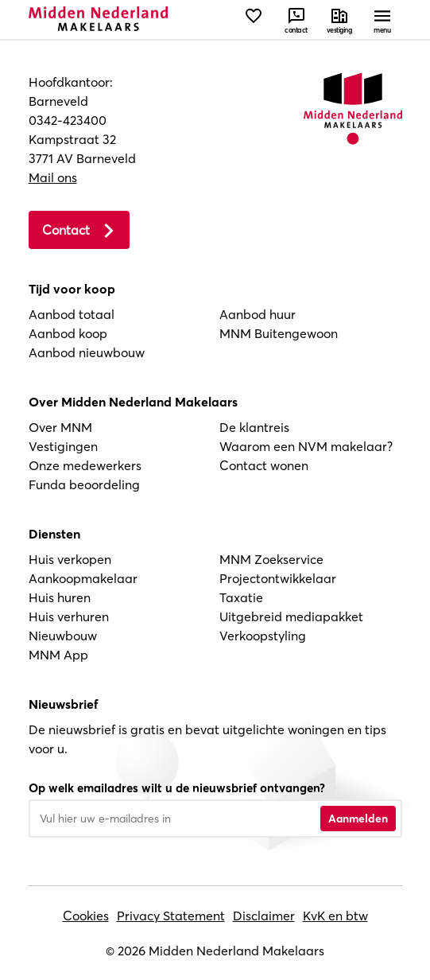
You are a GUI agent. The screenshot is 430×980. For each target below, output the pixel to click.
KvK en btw (335, 916)
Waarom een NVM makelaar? (306, 446)
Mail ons (53, 177)
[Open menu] (382, 20)
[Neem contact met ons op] (296, 20)
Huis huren (60, 597)
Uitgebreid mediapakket (291, 616)
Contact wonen (264, 465)
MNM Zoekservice (271, 559)
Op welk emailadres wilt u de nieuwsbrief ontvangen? (177, 788)
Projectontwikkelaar (278, 578)
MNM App (58, 655)
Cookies (86, 916)
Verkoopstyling (263, 636)
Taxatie (241, 597)
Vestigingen (63, 446)
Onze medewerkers (85, 465)
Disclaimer (264, 916)
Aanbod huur (258, 314)
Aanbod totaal (72, 314)
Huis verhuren (69, 616)
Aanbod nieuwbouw (87, 352)
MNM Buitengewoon (279, 333)
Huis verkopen (70, 559)
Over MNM (60, 427)
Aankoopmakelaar (83, 578)
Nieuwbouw (63, 636)
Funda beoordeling (84, 484)
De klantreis (254, 427)
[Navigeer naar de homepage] (98, 19)
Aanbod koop (68, 333)
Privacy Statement (171, 916)
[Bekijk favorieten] (254, 20)
